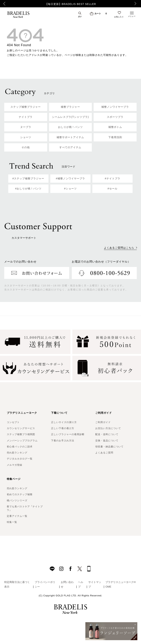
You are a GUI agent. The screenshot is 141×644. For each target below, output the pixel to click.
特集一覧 (12, 522)
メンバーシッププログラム (22, 441)
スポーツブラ (115, 117)
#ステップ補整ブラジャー (28, 178)
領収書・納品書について (109, 447)
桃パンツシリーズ (17, 500)
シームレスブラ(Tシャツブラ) (70, 117)
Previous (4, 4)
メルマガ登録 (15, 465)
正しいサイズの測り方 (64, 422)
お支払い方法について (108, 428)
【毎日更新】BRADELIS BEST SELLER (71, 4)
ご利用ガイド (103, 422)
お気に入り (119, 17)
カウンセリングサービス (21, 428)
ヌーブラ (26, 127)
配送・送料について (107, 434)
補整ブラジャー (70, 107)
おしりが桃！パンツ (70, 127)
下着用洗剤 (115, 137)
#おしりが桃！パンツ (28, 189)
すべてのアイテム (70, 147)
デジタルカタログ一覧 (20, 459)
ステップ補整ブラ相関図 (21, 434)
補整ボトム (115, 127)
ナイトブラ (26, 117)
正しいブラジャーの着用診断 (68, 434)
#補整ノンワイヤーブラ (70, 178)
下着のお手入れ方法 (63, 441)
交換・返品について (107, 441)
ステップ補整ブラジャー (26, 107)
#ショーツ (70, 189)
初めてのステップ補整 (20, 494)
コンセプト (13, 422)
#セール (113, 189)
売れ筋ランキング (17, 453)
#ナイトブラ (113, 178)
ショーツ (26, 137)
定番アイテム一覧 (17, 516)
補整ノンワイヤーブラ (115, 107)
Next (136, 4)
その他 (26, 147)
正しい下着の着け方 (63, 428)
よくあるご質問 (104, 453)
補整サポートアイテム (70, 137)
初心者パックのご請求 (20, 447)
